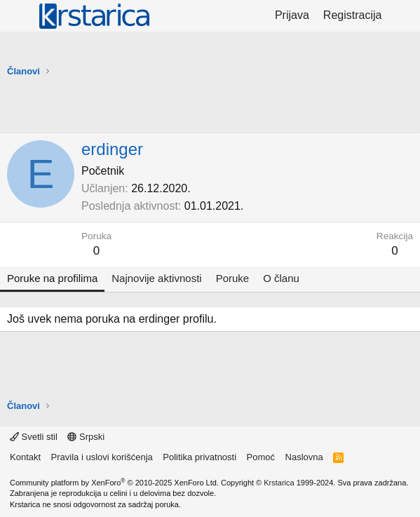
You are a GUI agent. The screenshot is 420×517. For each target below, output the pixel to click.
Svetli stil (34, 437)
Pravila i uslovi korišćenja (102, 457)
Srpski (86, 437)
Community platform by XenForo (114, 483)
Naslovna (304, 457)
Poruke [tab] (233, 278)
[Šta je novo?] (403, 15)
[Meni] (19, 16)
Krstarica (279, 483)
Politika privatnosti (199, 457)
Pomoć (261, 457)
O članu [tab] (281, 278)
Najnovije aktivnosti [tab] (156, 278)
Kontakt (25, 457)
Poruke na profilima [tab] (52, 278)
